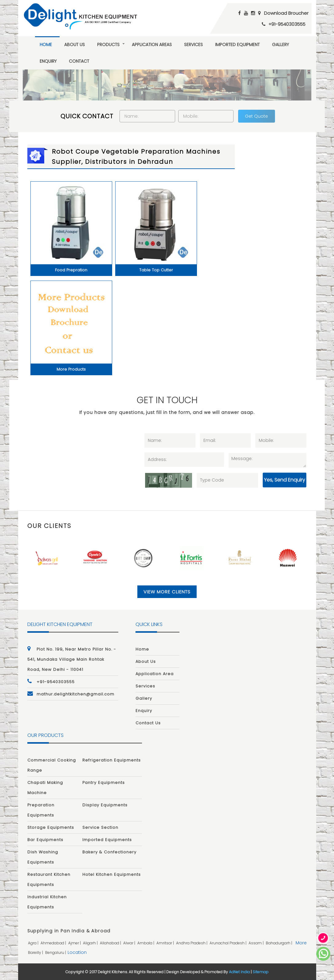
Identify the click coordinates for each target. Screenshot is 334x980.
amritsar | (166, 943)
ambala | (146, 943)
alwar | (130, 943)
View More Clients (167, 592)
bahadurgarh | (279, 943)
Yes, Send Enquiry (285, 480)
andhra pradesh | (192, 943)
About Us (75, 45)
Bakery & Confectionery (109, 852)
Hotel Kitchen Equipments (112, 874)
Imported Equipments (107, 840)
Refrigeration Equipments (112, 760)
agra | (34, 943)
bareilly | (36, 952)
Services (193, 45)
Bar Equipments (45, 840)
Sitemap (261, 972)
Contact (79, 61)
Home (46, 45)
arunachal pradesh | (228, 943)
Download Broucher (286, 13)
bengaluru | (56, 952)
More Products (71, 369)
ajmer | (75, 943)
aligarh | (91, 943)
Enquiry (48, 61)
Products (108, 45)
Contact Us (148, 723)
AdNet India (239, 972)
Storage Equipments (51, 827)
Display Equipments (105, 805)
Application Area (155, 674)
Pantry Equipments (104, 783)
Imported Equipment (237, 45)
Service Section (100, 827)
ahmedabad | (54, 943)
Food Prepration (71, 270)
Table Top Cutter (156, 270)
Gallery (280, 45)
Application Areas (152, 45)
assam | (257, 943)
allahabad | (111, 943)
